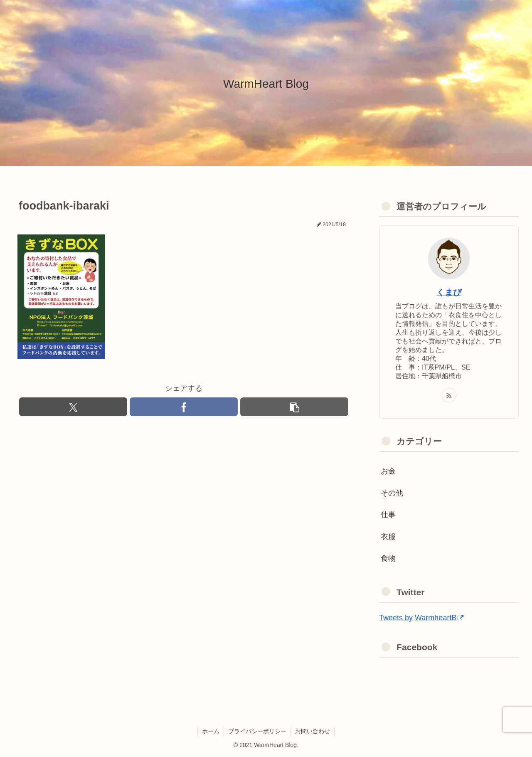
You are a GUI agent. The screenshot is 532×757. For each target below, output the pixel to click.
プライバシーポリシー (257, 731)
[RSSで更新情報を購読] (449, 395)
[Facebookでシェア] (184, 407)
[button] (294, 407)
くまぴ (449, 292)
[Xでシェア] (73, 407)
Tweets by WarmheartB (421, 618)
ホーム (211, 731)
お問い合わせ (313, 731)
